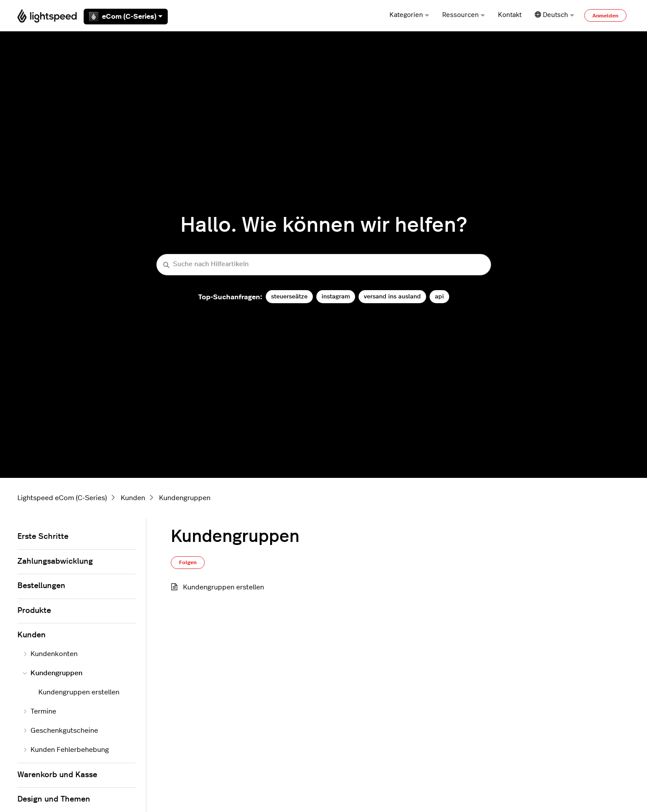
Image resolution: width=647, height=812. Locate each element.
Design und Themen (54, 799)
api (439, 296)
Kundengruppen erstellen (224, 587)
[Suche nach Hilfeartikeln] (324, 265)
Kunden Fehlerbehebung (66, 750)
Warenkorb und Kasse (57, 775)
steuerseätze (289, 296)
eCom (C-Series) (126, 17)
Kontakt (510, 15)
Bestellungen (41, 586)
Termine (39, 711)
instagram (336, 296)
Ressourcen (464, 15)
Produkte (34, 611)
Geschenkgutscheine (60, 731)
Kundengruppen (185, 498)
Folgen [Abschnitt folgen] (188, 562)
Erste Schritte (43, 537)
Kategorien (409, 15)
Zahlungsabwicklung (55, 562)
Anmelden (605, 16)
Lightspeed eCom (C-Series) (62, 498)
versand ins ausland (392, 296)
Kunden (133, 498)
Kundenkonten (50, 654)
